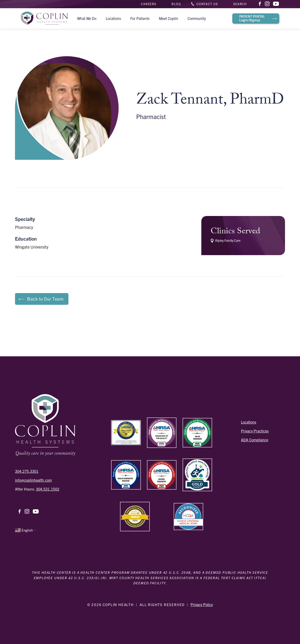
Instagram (268, 4)
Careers (149, 4)
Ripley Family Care (226, 241)
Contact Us (207, 4)
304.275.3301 (27, 471)
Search (240, 4)
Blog (176, 4)
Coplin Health (44, 19)
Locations (113, 18)
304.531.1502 (48, 489)
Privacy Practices (255, 431)
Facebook (260, 4)
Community (197, 18)
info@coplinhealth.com (33, 480)
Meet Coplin (169, 18)
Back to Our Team (45, 299)
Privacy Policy (202, 604)
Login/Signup (252, 18)
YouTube (276, 4)
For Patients (140, 18)
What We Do (87, 18)
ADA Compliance (255, 440)
